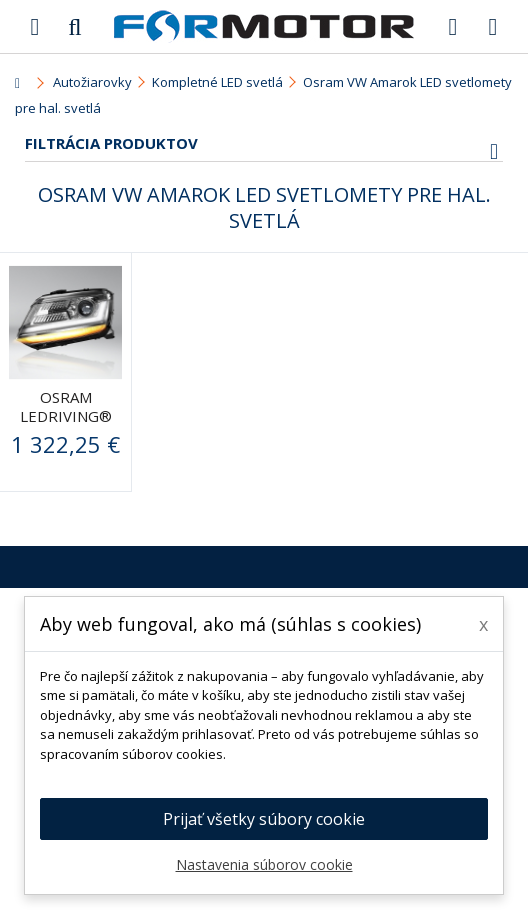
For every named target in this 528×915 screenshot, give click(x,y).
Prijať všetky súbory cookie (264, 819)
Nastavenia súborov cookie (264, 864)
